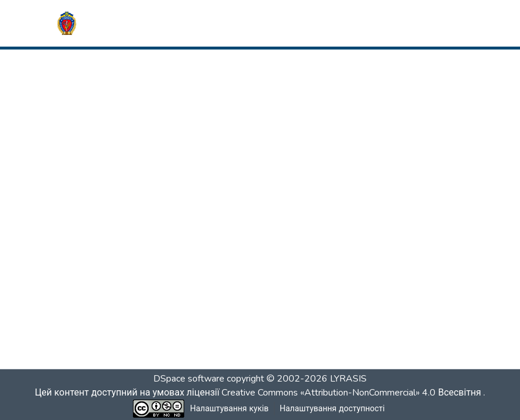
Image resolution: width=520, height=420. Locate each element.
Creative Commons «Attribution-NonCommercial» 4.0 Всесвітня (355, 393)
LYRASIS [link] (348, 379)
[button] (67, 23)
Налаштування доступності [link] (332, 409)
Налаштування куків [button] (230, 409)
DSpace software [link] (189, 379)
